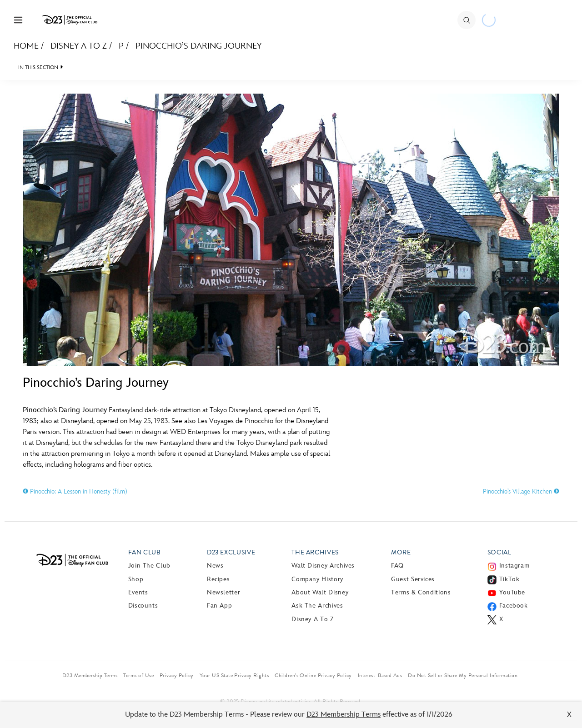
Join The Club (149, 566)
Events (138, 592)
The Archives (315, 552)
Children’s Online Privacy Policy (313, 675)
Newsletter (223, 592)
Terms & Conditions (421, 592)
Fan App (219, 606)
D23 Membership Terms (344, 715)
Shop (136, 579)
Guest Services (413, 579)
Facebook (514, 606)
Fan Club (145, 552)
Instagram (514, 566)
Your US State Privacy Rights (234, 675)
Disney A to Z (79, 46)
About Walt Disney (320, 592)
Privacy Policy (177, 675)
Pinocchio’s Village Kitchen (521, 491)
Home (26, 46)
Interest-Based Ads (380, 675)
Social (499, 552)
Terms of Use (138, 675)
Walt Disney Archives (323, 566)
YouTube (512, 592)
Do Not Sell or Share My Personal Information (463, 675)
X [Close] (569, 715)
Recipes (218, 579)
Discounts (143, 606)
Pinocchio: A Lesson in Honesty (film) (75, 491)
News (215, 566)
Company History (317, 579)
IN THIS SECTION (38, 67)
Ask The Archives (317, 606)
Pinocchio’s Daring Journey (198, 46)
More (401, 552)
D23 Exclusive (231, 552)
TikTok (509, 579)
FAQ (397, 566)
